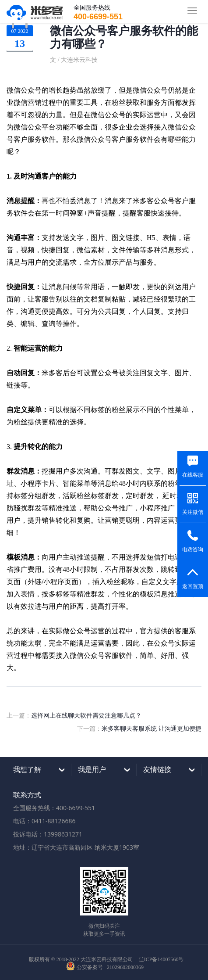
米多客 (35, 11)
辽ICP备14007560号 (161, 959)
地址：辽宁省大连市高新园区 (53, 847)
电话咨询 (193, 549)
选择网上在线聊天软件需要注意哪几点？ (86, 715)
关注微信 (193, 512)
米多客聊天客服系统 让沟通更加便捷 (152, 728)
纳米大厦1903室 (117, 847)
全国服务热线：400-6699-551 (54, 808)
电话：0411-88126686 (44, 821)
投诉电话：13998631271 (48, 834)
